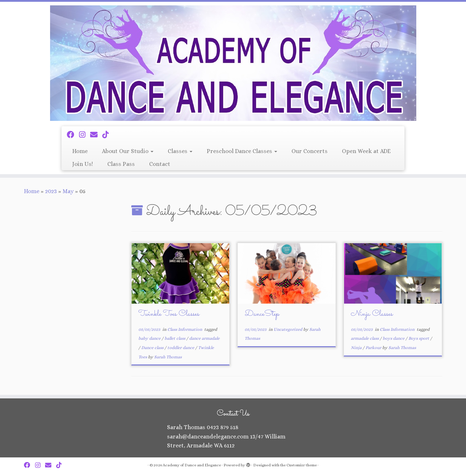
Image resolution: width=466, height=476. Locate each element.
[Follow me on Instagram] (85, 135)
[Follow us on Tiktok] (108, 135)
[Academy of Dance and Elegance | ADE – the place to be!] (233, 63)
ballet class (175, 338)
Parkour (374, 348)
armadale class (365, 338)
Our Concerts (310, 151)
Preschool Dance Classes (242, 151)
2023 (51, 191)
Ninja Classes (372, 314)
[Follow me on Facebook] (73, 135)
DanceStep (262, 314)
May (68, 191)
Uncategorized (288, 329)
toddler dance (181, 348)
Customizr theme (302, 465)
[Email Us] (96, 135)
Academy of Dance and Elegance (192, 465)
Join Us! (83, 164)
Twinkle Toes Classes (169, 314)
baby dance (150, 338)
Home (80, 151)
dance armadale (204, 338)
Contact (160, 164)
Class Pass (121, 164)
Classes (180, 151)
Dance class (153, 348)
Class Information (185, 329)
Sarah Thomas (168, 357)
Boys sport (419, 338)
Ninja (357, 348)
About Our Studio (128, 151)
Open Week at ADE (366, 151)
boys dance (394, 338)
